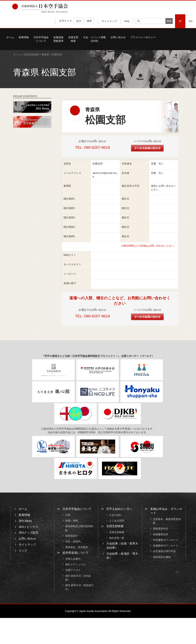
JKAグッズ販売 (28, 533)
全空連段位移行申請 (164, 551)
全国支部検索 (73, 39)
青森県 (45, 54)
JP (180, 21)
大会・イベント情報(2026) (94, 39)
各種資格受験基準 (58, 39)
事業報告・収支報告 (77, 547)
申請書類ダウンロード (166, 540)
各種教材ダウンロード (166, 546)
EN (191, 21)
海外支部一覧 (117, 538)
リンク (23, 551)
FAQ (127, 21)
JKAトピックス (28, 527)
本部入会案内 (73, 559)
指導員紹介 (72, 536)
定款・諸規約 (73, 542)
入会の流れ (115, 515)
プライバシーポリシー (143, 37)
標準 (89, 21)
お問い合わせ (118, 37)
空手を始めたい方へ (119, 509)
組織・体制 (72, 521)
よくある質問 (117, 521)
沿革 (68, 515)
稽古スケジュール (75, 564)
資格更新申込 (161, 529)
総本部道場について (76, 553)
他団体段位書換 (162, 557)
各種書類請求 (161, 534)
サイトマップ (109, 21)
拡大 (79, 21)
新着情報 (24, 37)
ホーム (10, 37)
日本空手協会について (41, 39)
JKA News (25, 521)
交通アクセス (73, 570)
